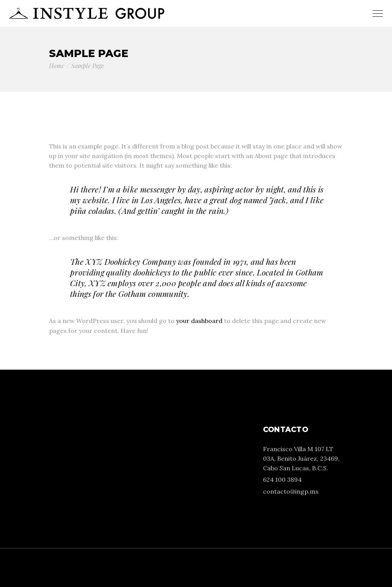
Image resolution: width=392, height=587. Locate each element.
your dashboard (199, 321)
